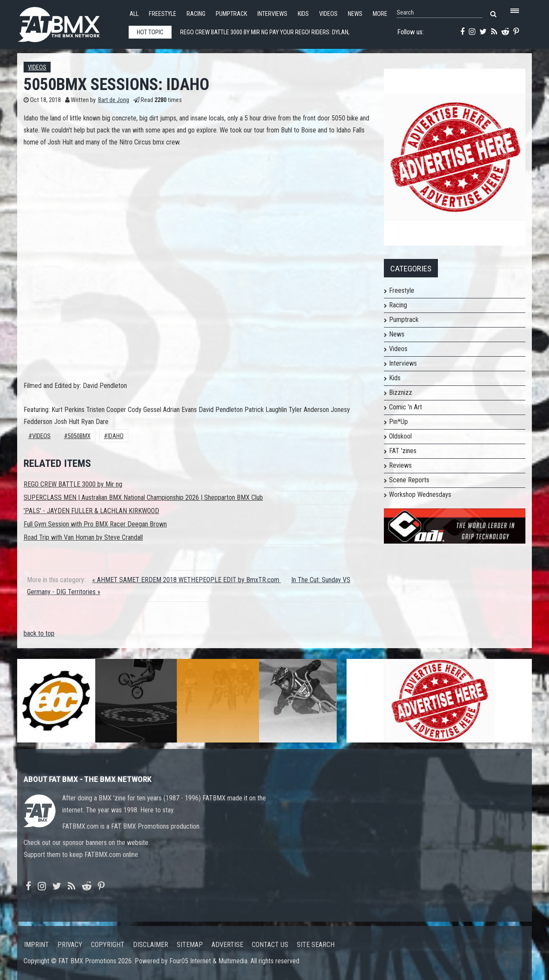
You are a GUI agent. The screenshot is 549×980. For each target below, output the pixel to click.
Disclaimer (151, 945)
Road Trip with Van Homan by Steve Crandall (83, 537)
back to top (39, 633)
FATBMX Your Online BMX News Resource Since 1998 (69, 22)
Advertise (227, 945)
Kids (303, 14)
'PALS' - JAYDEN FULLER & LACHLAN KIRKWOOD (91, 511)
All (134, 14)
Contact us (270, 945)
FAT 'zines (403, 451)
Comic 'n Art (406, 407)
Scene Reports (409, 480)
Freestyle (163, 14)
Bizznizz (401, 392)
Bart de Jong (114, 100)
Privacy (70, 945)
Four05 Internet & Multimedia (208, 961)
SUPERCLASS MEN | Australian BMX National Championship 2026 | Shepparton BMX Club (143, 498)
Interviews (272, 14)
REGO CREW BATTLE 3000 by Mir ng (73, 484)
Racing (196, 14)
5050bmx (79, 436)
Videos (328, 14)
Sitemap (190, 945)
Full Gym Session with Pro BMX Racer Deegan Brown (95, 524)
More (380, 14)
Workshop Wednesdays (420, 495)
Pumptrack (231, 14)
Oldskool (400, 436)
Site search (316, 945)
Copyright (108, 945)
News (355, 14)
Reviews (400, 465)
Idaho (116, 436)
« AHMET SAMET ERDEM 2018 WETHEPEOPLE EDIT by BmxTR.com (187, 580)
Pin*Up (398, 422)
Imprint (36, 945)
